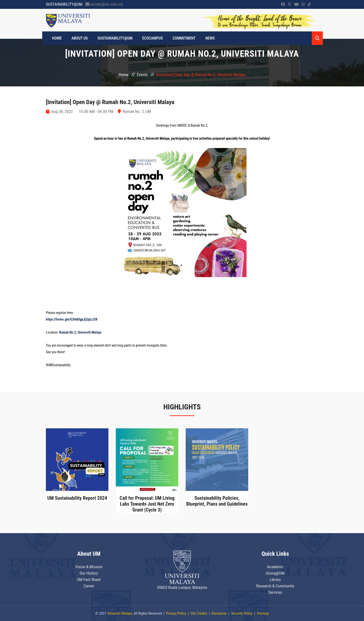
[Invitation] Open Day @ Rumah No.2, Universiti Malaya (110, 102)
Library (275, 580)
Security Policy (242, 613)
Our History (89, 573)
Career (89, 586)
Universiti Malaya (120, 613)
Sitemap (263, 613)
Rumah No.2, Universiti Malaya (80, 332)
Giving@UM (275, 573)
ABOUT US (80, 38)
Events (142, 75)
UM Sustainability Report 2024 (77, 498)
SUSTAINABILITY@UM (115, 38)
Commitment (184, 38)
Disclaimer (219, 613)
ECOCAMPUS (153, 38)
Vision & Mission (89, 567)
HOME (57, 38)
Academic (275, 567)
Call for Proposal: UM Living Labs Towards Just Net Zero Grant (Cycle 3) (147, 504)
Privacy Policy (176, 613)
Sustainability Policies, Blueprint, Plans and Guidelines (217, 501)
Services (275, 592)
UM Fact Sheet (89, 580)
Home (124, 75)
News (210, 38)
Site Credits (199, 613)
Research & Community (275, 586)
